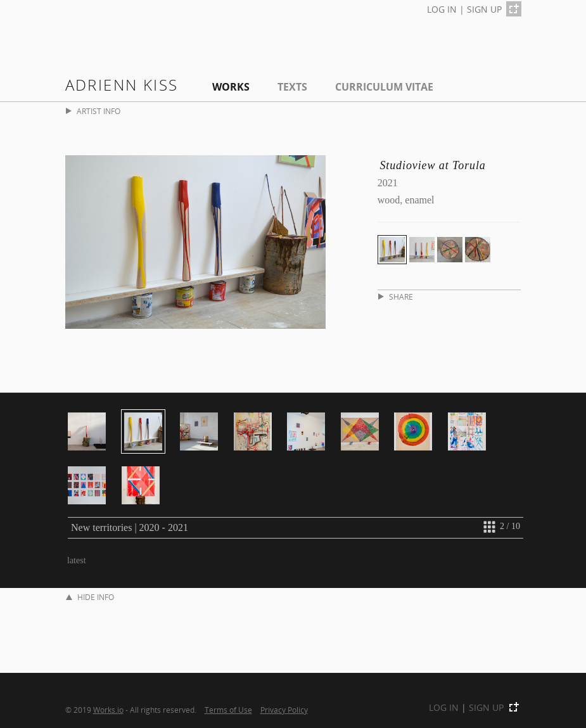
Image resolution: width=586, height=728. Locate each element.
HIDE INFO (90, 597)
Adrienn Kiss (122, 85)
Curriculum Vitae (384, 87)
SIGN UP (484, 9)
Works (231, 87)
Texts (292, 87)
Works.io (108, 710)
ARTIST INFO (93, 111)
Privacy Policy (284, 710)
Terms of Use (228, 710)
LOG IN (442, 9)
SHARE (396, 297)
